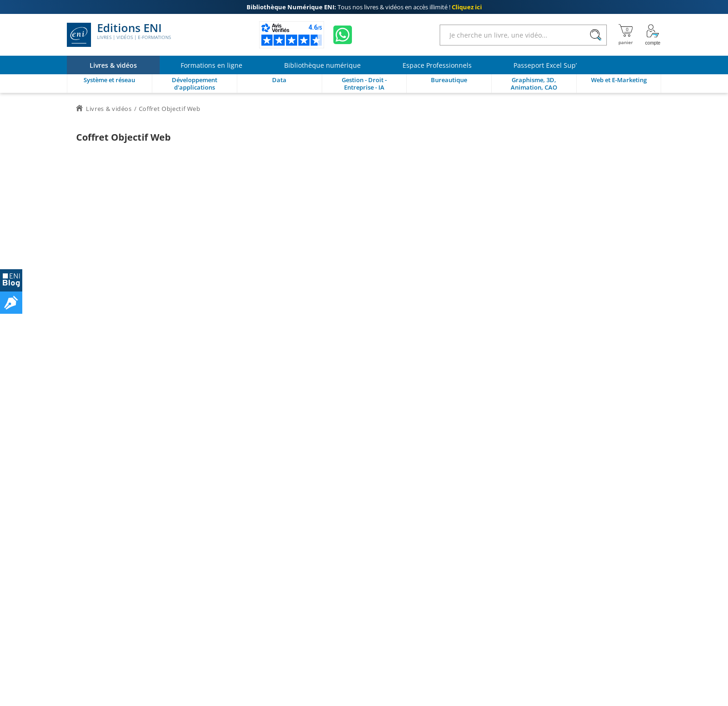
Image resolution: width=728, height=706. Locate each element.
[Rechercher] (595, 35)
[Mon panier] (626, 35)
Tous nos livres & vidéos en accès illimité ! (364, 7)
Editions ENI (119, 35)
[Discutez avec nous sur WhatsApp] (343, 35)
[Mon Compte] (653, 35)
